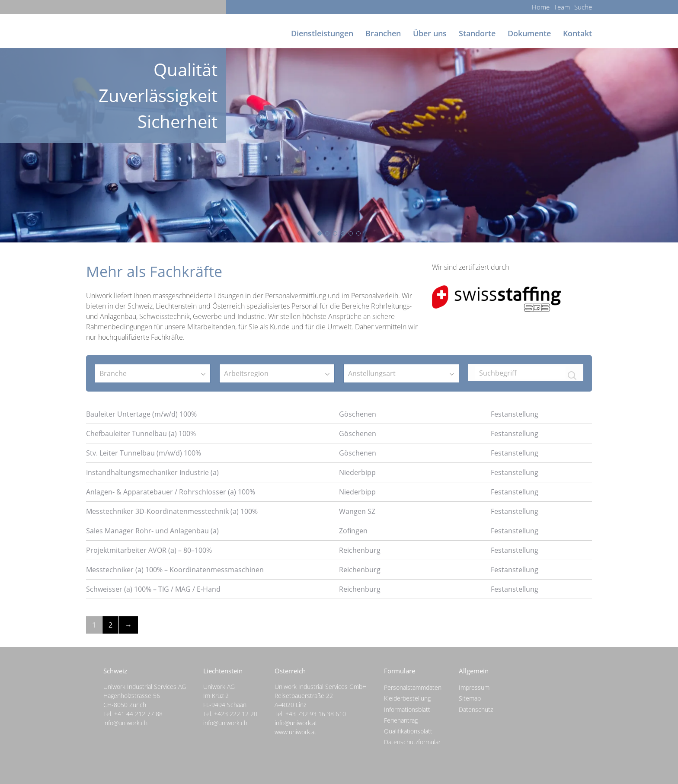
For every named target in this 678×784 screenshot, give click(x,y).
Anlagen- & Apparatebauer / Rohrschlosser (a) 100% (171, 492)
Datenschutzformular (412, 742)
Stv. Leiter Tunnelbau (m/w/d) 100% (144, 453)
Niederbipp (357, 472)
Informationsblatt (407, 709)
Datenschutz (476, 709)
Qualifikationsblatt (408, 731)
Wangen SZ (357, 511)
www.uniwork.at (296, 732)
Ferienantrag (401, 720)
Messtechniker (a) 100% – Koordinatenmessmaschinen (175, 570)
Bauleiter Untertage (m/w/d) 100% (141, 414)
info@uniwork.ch (125, 723)
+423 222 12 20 (236, 714)
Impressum (474, 687)
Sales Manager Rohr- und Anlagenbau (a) (152, 531)
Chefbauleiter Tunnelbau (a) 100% (141, 433)
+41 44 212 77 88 (138, 714)
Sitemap (470, 698)
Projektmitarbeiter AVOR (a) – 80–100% (149, 550)
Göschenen (358, 414)
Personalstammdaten (413, 687)
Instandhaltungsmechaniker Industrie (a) (152, 472)
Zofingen (353, 531)
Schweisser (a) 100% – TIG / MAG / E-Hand (153, 589)
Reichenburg (360, 550)
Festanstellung (515, 414)
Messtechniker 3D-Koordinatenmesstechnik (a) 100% (172, 511)
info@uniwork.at (296, 723)
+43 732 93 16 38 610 (316, 714)
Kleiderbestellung (407, 698)
